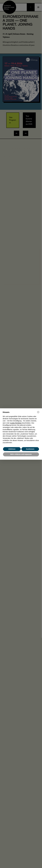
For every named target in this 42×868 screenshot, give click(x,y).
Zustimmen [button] (30, 449)
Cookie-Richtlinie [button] (16, 423)
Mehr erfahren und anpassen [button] (21, 454)
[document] (21, 427)
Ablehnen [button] (12, 449)
